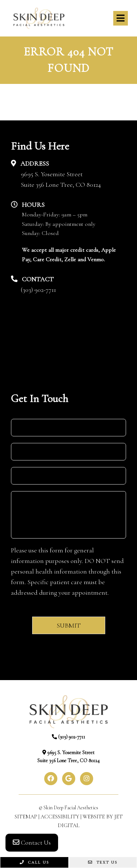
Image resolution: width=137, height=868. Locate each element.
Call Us (34, 862)
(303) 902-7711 (38, 290)
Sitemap (26, 817)
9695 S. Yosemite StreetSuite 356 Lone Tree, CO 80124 (61, 179)
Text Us (103, 862)
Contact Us (32, 842)
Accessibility (60, 817)
